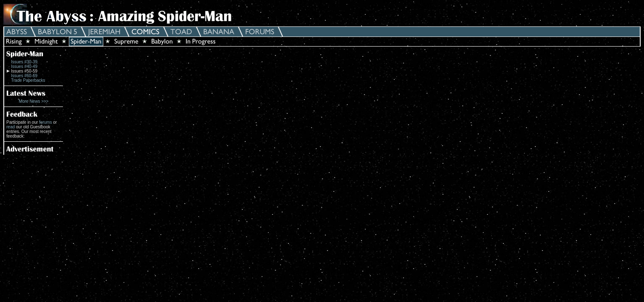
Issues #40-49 (24, 66)
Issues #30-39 (24, 62)
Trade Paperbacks (28, 80)
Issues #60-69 (24, 76)
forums (46, 122)
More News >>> (34, 101)
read (10, 127)
